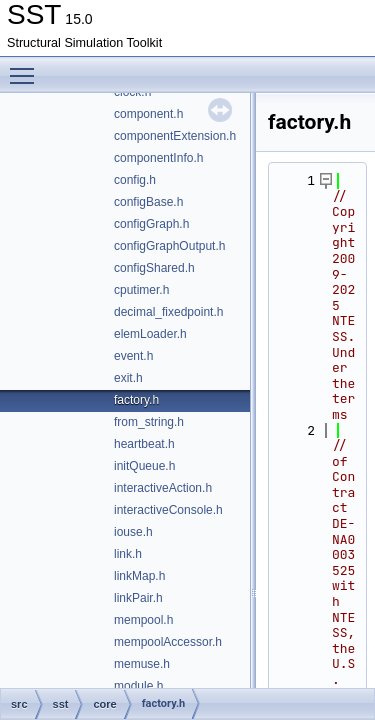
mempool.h (143, 620)
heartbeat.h (144, 444)
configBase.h (148, 202)
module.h (138, 686)
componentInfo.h (158, 158)
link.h (128, 554)
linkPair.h (138, 598)
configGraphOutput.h (169, 246)
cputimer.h (141, 290)
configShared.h (154, 268)
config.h (135, 180)
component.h (148, 114)
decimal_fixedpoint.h (168, 312)
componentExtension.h (175, 136)
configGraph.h (151, 224)
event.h (133, 356)
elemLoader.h (150, 334)
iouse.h (133, 532)
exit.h (128, 378)
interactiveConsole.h (168, 510)
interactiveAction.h (163, 488)
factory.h (136, 400)
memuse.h (142, 664)
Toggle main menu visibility (27, 67)
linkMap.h (139, 576)
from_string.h (149, 422)
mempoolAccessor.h (168, 642)
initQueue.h (144, 466)
